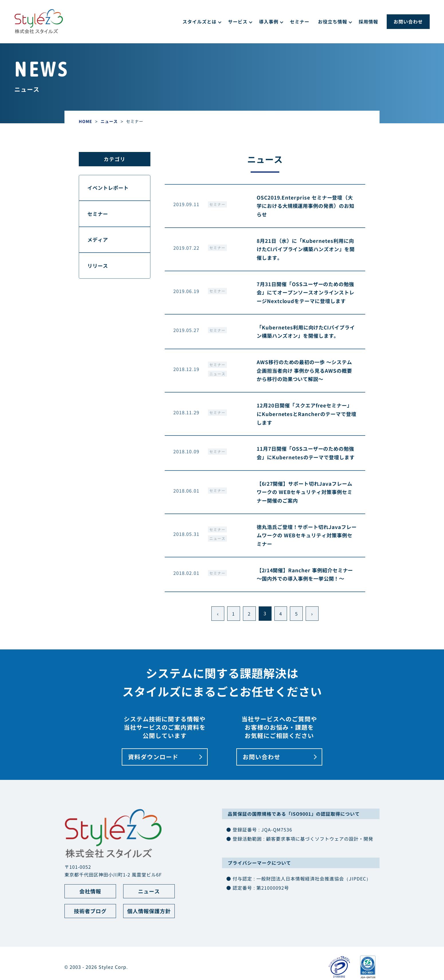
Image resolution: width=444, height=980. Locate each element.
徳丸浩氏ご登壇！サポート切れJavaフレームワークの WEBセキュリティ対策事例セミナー (307, 554)
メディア (99, 241)
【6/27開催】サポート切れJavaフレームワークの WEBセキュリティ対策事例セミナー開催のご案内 (307, 511)
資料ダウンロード (153, 776)
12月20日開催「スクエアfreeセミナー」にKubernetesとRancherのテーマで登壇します (307, 423)
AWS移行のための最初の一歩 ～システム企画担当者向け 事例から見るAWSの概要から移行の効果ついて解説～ (304, 380)
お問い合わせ (408, 22)
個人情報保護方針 (149, 931)
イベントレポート (109, 188)
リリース (99, 267)
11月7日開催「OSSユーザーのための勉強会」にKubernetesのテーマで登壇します (305, 467)
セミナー (300, 22)
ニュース (217, 383)
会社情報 (90, 910)
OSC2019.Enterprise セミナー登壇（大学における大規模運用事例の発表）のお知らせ (306, 206)
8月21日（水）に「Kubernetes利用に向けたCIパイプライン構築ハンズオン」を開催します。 (306, 249)
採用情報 (368, 22)
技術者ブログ (90, 931)
